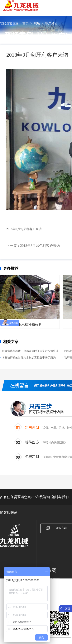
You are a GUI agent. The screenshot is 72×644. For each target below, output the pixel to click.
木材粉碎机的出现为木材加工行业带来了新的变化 (30, 358)
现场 (37, 23)
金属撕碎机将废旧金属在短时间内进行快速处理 (30, 351)
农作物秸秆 (54, 594)
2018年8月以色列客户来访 (40, 246)
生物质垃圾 (54, 579)
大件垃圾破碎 (55, 589)
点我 (67, 609)
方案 (52, 570)
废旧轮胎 (52, 599)
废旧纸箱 (52, 584)
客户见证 (51, 23)
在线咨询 (56, 528)
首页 (26, 23)
